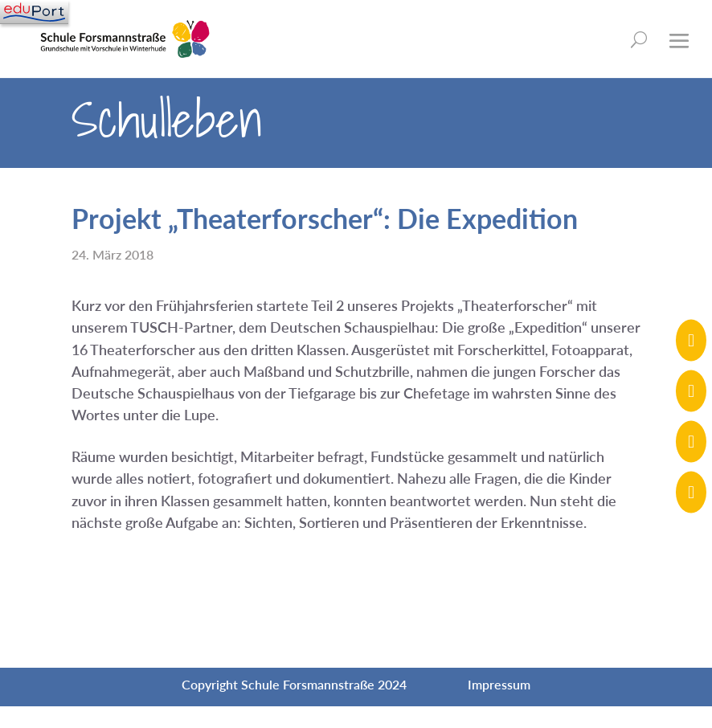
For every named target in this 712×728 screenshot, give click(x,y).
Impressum (499, 684)
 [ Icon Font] (691, 492)
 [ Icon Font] (691, 391)
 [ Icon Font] (691, 442)
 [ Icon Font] (691, 340)
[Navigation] (34, 12)
